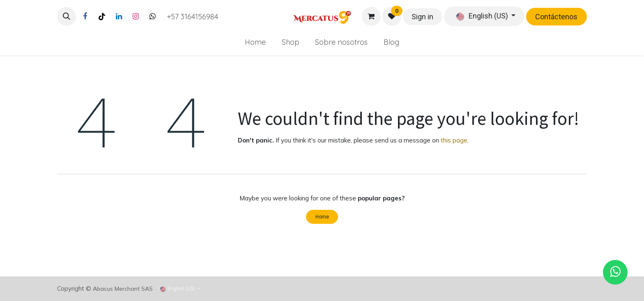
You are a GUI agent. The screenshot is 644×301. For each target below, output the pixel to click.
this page (454, 140)
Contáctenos (556, 17)
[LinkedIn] (119, 16)
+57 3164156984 (192, 17)
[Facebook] (85, 16)
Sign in (422, 17)
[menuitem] (255, 42)
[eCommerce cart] (371, 16)
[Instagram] (136, 16)
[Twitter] (152, 16)
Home (322, 217)
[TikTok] (102, 16)
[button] (67, 16)
